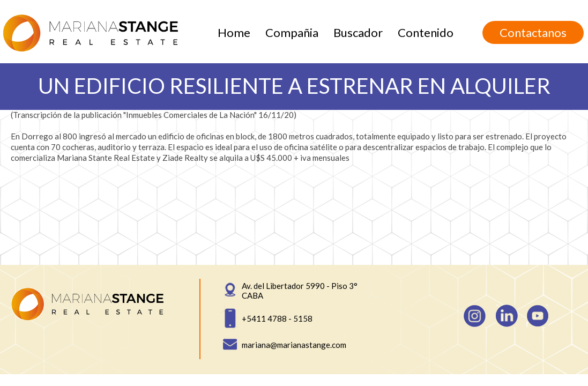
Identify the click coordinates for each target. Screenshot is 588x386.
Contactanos (533, 32)
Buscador (358, 32)
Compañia (292, 32)
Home (234, 32)
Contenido (426, 32)
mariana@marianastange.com (294, 345)
